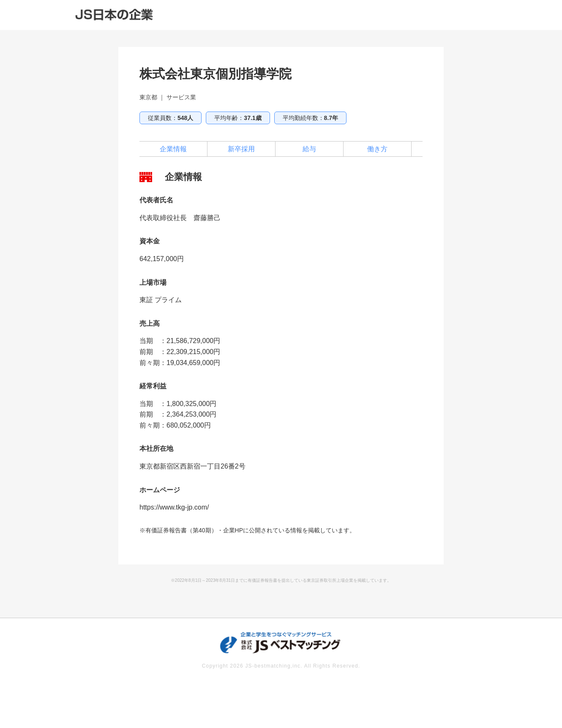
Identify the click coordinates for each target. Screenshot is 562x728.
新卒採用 (241, 149)
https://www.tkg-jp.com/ (174, 507)
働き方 (377, 149)
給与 (309, 149)
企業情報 (173, 149)
